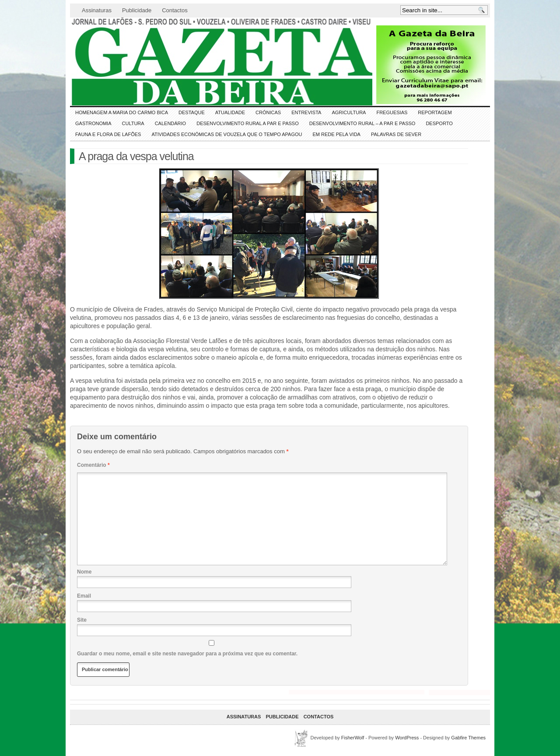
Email (84, 596)
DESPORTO (439, 123)
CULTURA (133, 123)
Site (82, 620)
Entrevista (306, 112)
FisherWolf (353, 738)
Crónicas (268, 112)
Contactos (175, 10)
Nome (84, 572)
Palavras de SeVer (396, 134)
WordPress (407, 738)
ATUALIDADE (230, 112)
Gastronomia (93, 123)
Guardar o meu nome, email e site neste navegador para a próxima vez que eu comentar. (187, 654)
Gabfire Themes (468, 738)
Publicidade (137, 10)
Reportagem (435, 112)
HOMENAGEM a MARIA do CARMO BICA (122, 112)
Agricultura (349, 112)
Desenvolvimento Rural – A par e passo (362, 123)
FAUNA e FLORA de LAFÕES (108, 134)
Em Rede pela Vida (337, 134)
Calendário (171, 123)
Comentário (93, 465)
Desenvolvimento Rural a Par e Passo (248, 123)
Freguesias (392, 112)
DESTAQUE (192, 112)
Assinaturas (97, 10)
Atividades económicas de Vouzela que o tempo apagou (227, 134)
